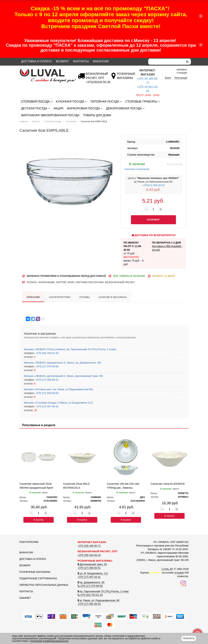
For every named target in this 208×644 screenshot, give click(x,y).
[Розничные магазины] (126, 78)
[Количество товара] (153, 209)
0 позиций (182, 71)
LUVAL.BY (167, 569)
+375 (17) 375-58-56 (47, 366)
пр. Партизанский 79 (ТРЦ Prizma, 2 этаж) (103, 591)
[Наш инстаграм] (183, 583)
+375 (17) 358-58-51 (47, 380)
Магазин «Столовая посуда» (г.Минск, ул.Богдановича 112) (58, 403)
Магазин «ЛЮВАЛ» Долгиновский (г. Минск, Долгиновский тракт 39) (63, 376)
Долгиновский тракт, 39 (92, 564)
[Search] (166, 62)
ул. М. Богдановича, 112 (93, 573)
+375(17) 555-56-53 (153, 185)
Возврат (62, 61)
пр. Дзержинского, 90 (91, 582)
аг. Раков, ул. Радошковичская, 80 (99, 600)
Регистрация (181, 78)
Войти (168, 78)
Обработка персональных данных (44, 585)
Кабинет (25, 598)
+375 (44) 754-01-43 (47, 353)
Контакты (81, 61)
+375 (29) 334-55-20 (89, 555)
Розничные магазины (35, 572)
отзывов (179, 573)
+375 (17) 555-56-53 (47, 393)
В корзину (38, 520)
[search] (187, 62)
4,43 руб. (153, 190)
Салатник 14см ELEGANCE (168, 484)
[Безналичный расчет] (98, 82)
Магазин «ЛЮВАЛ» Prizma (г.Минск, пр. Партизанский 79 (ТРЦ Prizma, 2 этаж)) (70, 349)
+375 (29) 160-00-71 (89, 546)
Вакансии (101, 61)
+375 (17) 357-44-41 (47, 406)
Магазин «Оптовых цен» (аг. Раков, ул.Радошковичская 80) (58, 389)
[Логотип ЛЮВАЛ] (46, 71)
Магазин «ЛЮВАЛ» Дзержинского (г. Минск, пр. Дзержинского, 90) (62, 363)
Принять (189, 638)
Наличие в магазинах (137, 166)
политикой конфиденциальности (49, 641)
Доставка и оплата (36, 61)
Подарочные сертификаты (38, 578)
